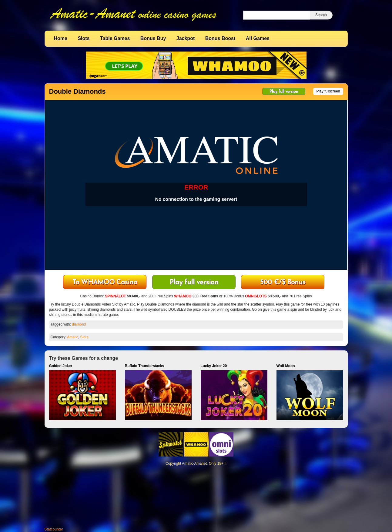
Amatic (73, 337)
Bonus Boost (220, 38)
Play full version (284, 92)
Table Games (115, 38)
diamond (79, 324)
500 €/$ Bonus (283, 283)
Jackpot (186, 38)
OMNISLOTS (256, 296)
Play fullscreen (328, 91)
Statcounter (54, 529)
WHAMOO (183, 296)
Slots (84, 38)
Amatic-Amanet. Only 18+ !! (204, 463)
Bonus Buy (153, 38)
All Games (258, 38)
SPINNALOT (115, 296)
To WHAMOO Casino (105, 283)
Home (61, 38)
